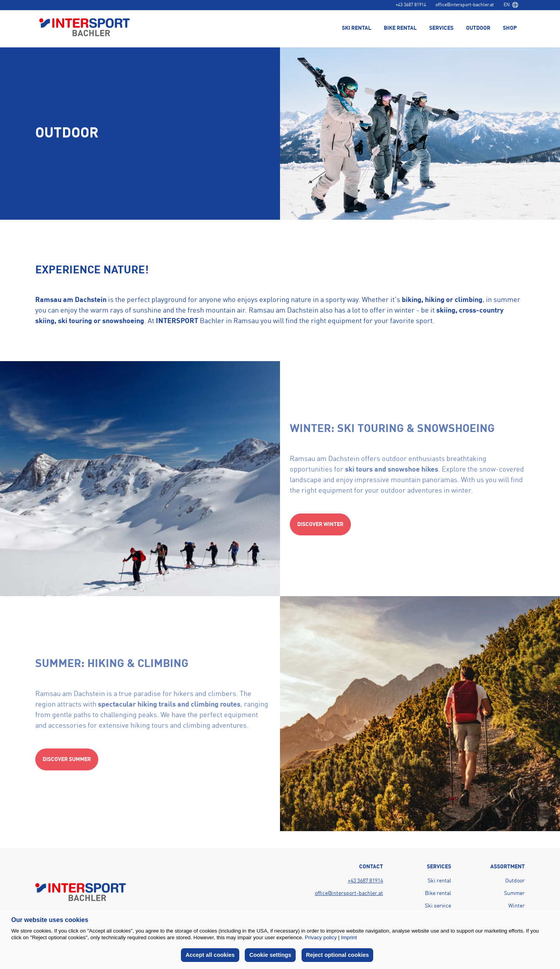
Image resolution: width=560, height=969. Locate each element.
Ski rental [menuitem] (357, 28)
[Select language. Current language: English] (511, 5)
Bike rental (438, 893)
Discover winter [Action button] (320, 524)
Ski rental (439, 881)
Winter (517, 906)
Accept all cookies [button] (210, 955)
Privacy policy (321, 937)
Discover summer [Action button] (67, 759)
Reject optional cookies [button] (337, 955)
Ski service (438, 906)
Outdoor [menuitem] (478, 28)
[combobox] (511, 5)
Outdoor (515, 881)
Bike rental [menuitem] (400, 28)
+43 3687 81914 (411, 5)
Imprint (349, 937)
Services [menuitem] (441, 28)
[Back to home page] (85, 28)
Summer (514, 893)
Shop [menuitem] (510, 28)
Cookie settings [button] (270, 955)
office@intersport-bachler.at (465, 5)
